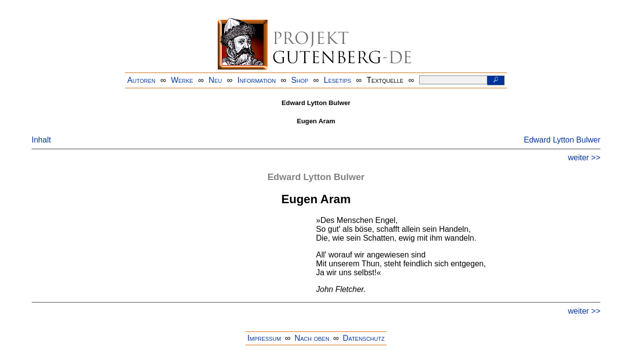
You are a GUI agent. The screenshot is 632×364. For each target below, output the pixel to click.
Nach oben (312, 338)
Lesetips (337, 80)
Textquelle (385, 80)
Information (257, 80)
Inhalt (41, 140)
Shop (300, 80)
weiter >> (584, 158)
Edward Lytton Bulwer (562, 140)
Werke (182, 80)
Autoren (141, 80)
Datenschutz (364, 338)
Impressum (264, 338)
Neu (216, 80)
